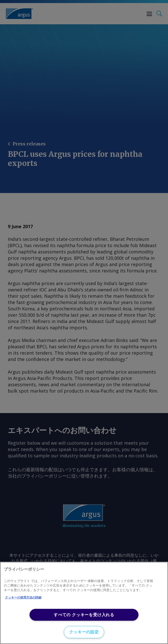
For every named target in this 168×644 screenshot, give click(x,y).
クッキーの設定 (84, 632)
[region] (84, 603)
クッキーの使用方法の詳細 (23, 597)
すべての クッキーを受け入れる (84, 615)
